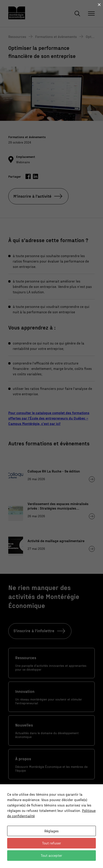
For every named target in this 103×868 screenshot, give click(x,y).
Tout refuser (52, 843)
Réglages (51, 831)
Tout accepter (51, 855)
